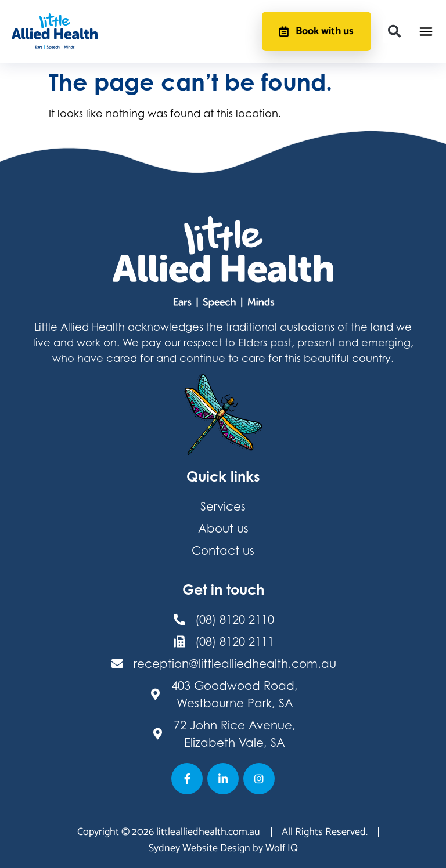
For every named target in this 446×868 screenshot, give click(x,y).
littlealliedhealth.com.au (208, 832)
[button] (394, 31)
